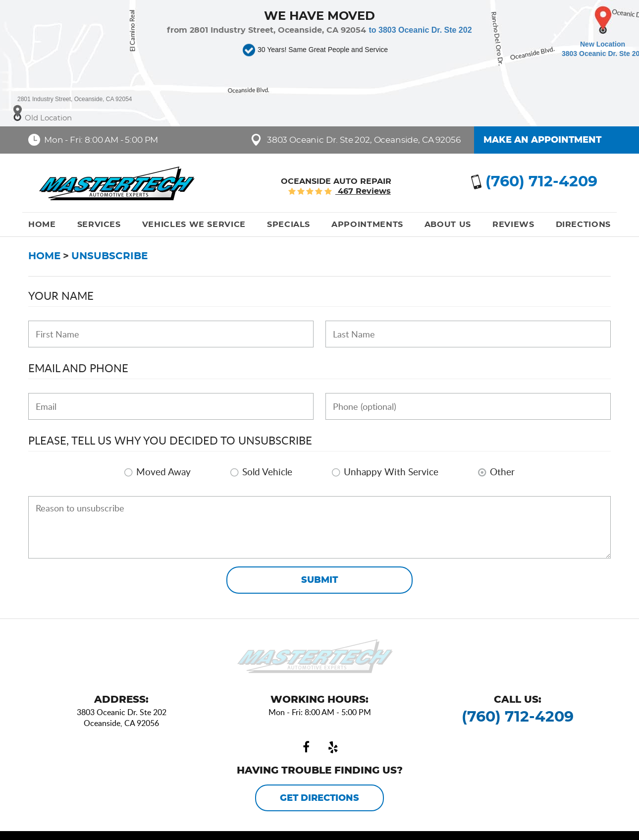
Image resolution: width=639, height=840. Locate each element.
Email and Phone (78, 368)
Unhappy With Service (391, 472)
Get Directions (319, 798)
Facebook (306, 747)
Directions (583, 224)
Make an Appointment (542, 140)
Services (99, 224)
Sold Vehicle (267, 472)
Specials (289, 224)
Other (502, 472)
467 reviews (363, 191)
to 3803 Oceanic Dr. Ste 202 (420, 30)
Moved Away (163, 472)
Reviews (513, 224)
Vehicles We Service (194, 224)
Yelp (333, 747)
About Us (448, 224)
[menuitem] (42, 224)
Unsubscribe (109, 256)
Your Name (61, 295)
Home (42, 224)
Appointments (367, 224)
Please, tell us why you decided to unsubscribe (170, 440)
